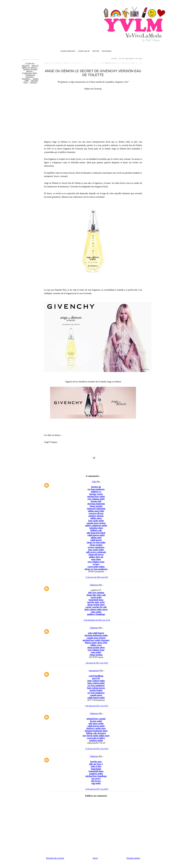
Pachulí (34, 83)
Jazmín (36, 79)
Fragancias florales (30, 76)
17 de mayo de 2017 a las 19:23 (97, 749)
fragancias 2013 (30, 73)
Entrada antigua (133, 858)
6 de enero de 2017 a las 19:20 (97, 663)
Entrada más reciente (55, 858)
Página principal (68, 51)
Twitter (96, 51)
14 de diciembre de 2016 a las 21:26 (97, 620)
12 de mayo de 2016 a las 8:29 (97, 577)
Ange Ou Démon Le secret (30, 67)
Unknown (94, 585)
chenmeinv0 (94, 671)
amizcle (26, 66)
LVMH (27, 81)
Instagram (106, 51)
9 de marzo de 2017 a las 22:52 (97, 706)
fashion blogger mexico (30, 70)
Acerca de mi (84, 51)
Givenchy (26, 79)
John (94, 482)
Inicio (95, 858)
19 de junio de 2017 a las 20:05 (97, 789)
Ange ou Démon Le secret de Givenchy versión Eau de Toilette (93, 73)
